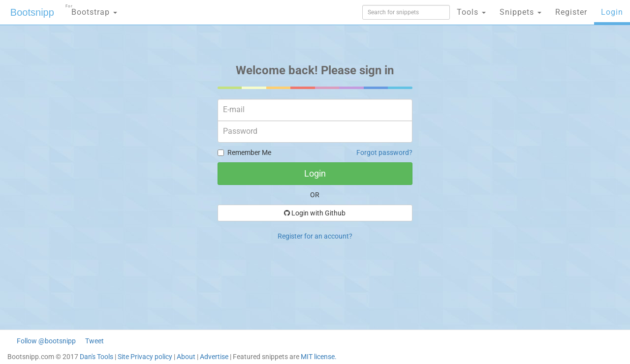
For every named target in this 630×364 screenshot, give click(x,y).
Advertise (214, 357)
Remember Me (244, 152)
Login (612, 12)
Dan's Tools (96, 357)
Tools (471, 12)
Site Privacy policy (145, 357)
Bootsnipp (32, 12)
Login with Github (315, 213)
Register (571, 12)
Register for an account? (315, 236)
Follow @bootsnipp (46, 341)
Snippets (520, 12)
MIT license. (319, 357)
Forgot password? (384, 152)
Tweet (94, 341)
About (186, 357)
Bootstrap (91, 9)
